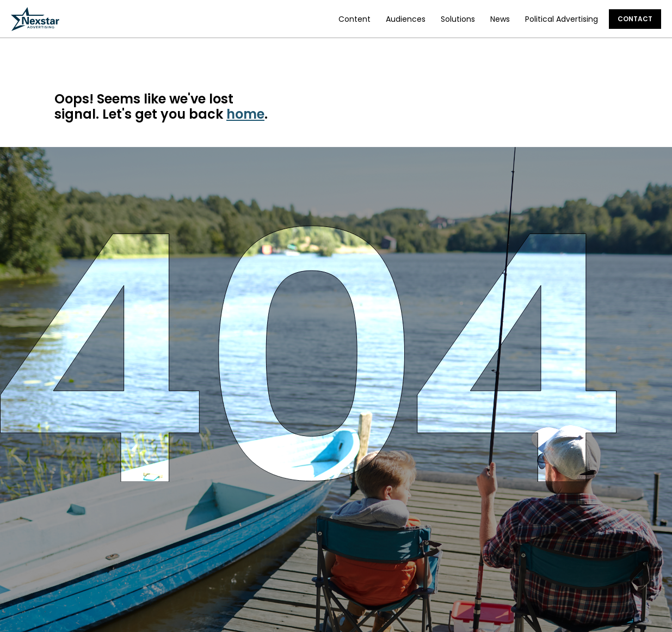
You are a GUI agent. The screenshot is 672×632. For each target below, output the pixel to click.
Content (355, 19)
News (500, 19)
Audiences (406, 19)
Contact (635, 19)
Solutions (458, 19)
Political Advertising (562, 19)
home (245, 114)
